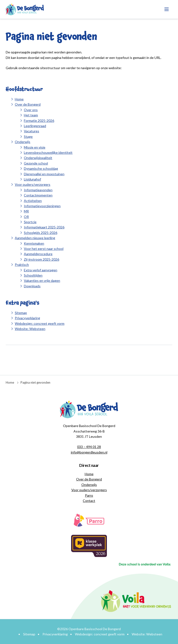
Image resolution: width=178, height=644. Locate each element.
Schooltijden (33, 275)
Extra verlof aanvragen (41, 270)
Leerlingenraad (35, 126)
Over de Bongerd (28, 104)
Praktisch (22, 265)
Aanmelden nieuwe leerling (35, 238)
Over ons (31, 110)
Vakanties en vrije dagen (42, 281)
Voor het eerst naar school (44, 249)
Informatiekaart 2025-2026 (44, 227)
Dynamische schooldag (41, 168)
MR (26, 211)
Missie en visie (35, 147)
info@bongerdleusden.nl (89, 452)
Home (19, 99)
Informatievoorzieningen (42, 206)
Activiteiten (33, 201)
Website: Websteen (30, 329)
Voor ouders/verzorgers (33, 184)
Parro (89, 495)
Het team (31, 115)
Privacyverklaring (27, 318)
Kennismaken (34, 243)
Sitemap (21, 313)
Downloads (32, 286)
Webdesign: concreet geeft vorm (40, 323)
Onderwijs (23, 142)
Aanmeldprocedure (38, 254)
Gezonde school (36, 163)
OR (26, 217)
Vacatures (31, 131)
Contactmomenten (38, 195)
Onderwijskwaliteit (38, 158)
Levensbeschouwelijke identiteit (48, 152)
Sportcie (30, 222)
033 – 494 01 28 (89, 447)
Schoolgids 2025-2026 (41, 233)
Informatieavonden (38, 190)
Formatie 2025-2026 (39, 121)
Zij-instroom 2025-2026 (42, 259)
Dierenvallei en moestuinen (44, 174)
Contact (89, 501)
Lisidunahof (32, 179)
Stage (28, 137)
